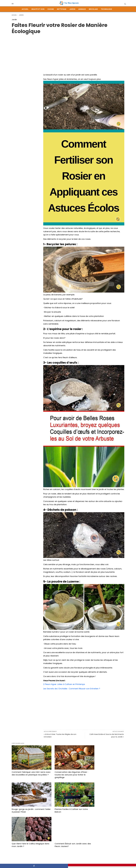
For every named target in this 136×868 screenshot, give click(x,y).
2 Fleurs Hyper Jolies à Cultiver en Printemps (64, 684)
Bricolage (93, 9)
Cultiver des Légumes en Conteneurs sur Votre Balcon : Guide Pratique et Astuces (68, 838)
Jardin (72, 9)
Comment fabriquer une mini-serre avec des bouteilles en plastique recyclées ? (29, 772)
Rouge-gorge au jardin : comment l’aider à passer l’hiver (105, 771)
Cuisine (51, 9)
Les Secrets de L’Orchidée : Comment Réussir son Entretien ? (72, 689)
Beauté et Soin (38, 9)
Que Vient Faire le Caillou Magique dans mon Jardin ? (66, 805)
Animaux (82, 9)
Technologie (106, 9)
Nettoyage (62, 9)
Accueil (25, 9)
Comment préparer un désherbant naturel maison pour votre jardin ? (106, 837)
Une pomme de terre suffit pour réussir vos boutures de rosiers (27, 837)
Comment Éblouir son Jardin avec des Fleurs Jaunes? (105, 805)
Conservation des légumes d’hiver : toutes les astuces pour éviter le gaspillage (67, 772)
